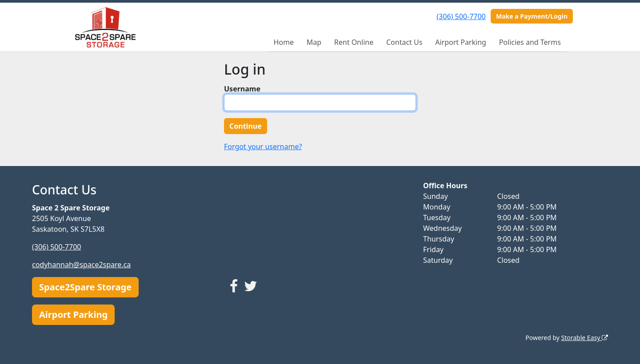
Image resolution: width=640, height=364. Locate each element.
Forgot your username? (263, 146)
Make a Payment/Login (532, 16)
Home (284, 42)
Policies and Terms (530, 42)
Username (242, 89)
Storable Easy (585, 338)
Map (314, 42)
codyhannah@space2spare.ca (81, 265)
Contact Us (404, 42)
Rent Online (354, 42)
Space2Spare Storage (85, 287)
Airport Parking (461, 42)
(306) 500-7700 (461, 16)
